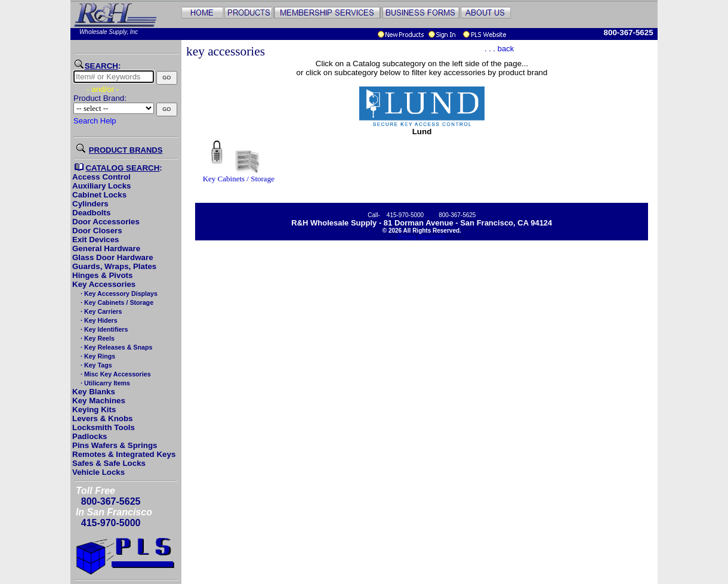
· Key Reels (97, 338)
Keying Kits (94, 410)
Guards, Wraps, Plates (114, 266)
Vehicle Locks (98, 472)
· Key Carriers (100, 311)
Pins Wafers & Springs (115, 445)
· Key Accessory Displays (118, 293)
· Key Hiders (98, 320)
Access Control (101, 177)
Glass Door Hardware (113, 257)
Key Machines (99, 401)
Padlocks (90, 436)
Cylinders (90, 204)
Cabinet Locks (99, 195)
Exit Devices (96, 240)
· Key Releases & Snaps (115, 347)
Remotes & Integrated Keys (124, 454)
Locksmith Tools (104, 427)
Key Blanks (94, 392)
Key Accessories (104, 284)
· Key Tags (95, 365)
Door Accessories (106, 222)
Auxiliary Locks (102, 186)
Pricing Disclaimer (422, 237)
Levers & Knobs (102, 418)
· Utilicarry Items (104, 383)
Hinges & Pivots (102, 275)
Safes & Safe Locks (109, 463)
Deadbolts (91, 213)
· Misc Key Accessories (115, 374)
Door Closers (97, 231)
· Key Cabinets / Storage (116, 302)
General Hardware (106, 248)
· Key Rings (97, 356)
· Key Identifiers (103, 329)
